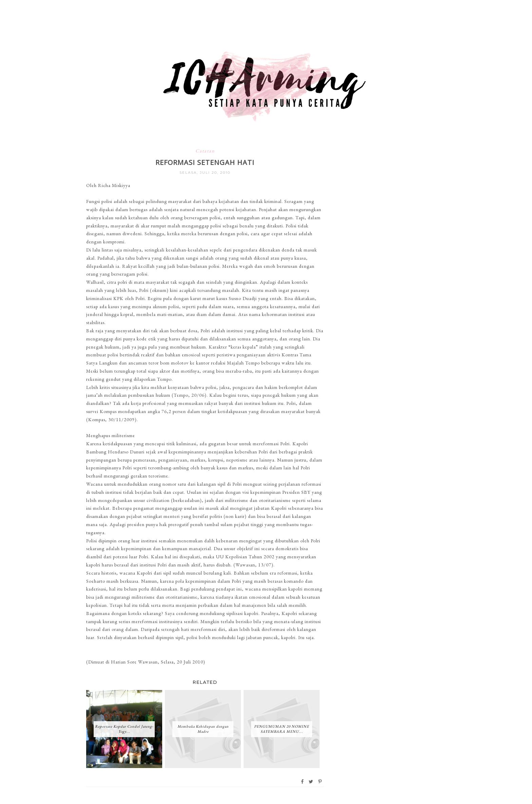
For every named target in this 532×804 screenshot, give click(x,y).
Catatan (205, 151)
